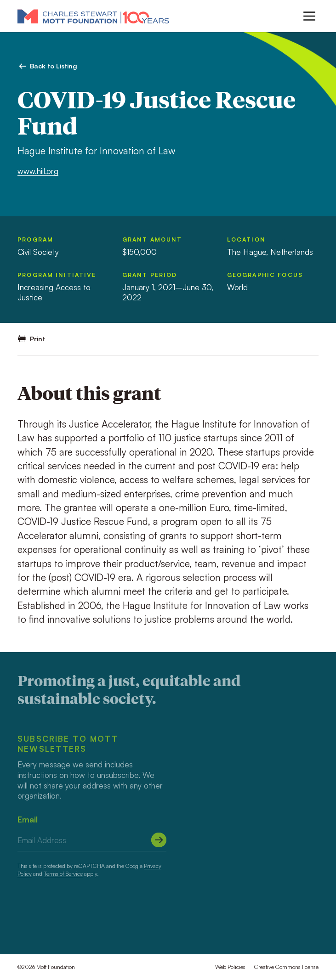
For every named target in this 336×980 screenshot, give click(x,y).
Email (28, 819)
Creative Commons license (286, 967)
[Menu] (309, 16)
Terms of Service (63, 874)
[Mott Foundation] (93, 16)
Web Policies (230, 967)
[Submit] (159, 840)
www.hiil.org (38, 171)
